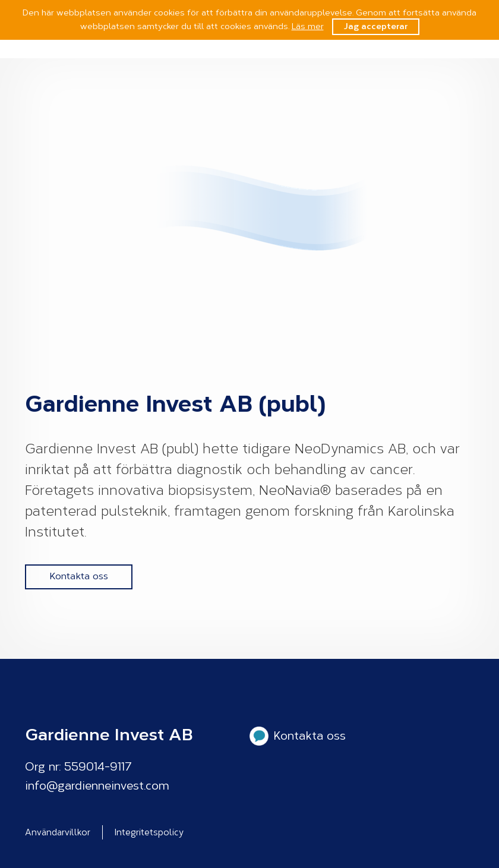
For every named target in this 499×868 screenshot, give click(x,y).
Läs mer (308, 26)
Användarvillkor (58, 832)
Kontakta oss (79, 576)
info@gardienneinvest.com (97, 786)
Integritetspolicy (149, 832)
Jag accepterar (376, 26)
